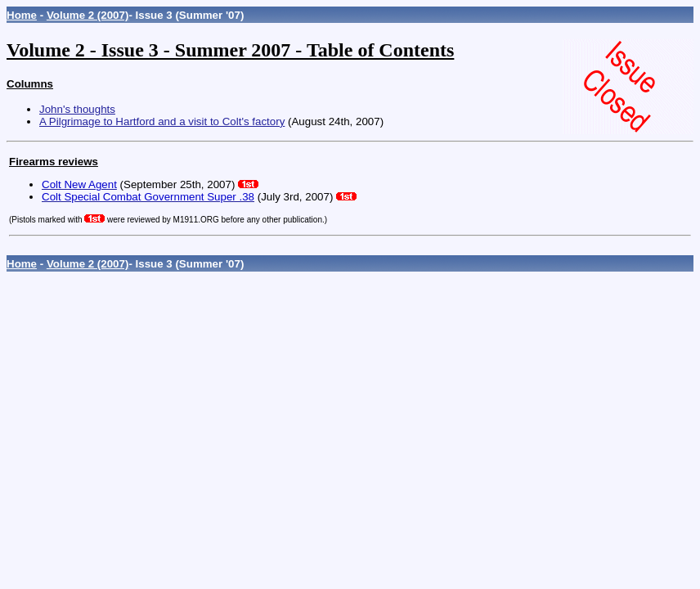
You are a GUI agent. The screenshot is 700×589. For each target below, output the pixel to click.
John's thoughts (77, 109)
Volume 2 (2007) (88, 15)
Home (22, 15)
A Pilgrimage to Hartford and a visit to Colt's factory (162, 121)
